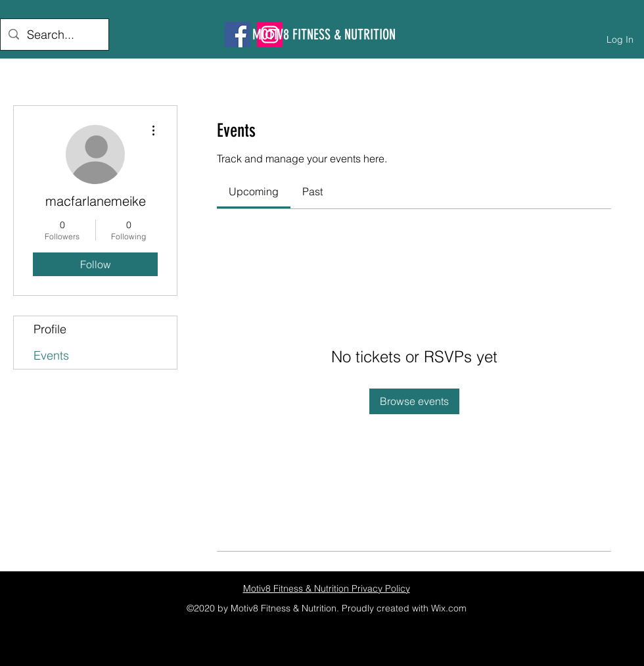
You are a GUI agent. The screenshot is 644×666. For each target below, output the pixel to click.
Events (51, 355)
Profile (50, 329)
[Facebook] (238, 35)
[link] (254, 191)
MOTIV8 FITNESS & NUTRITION (324, 35)
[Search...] (54, 35)
